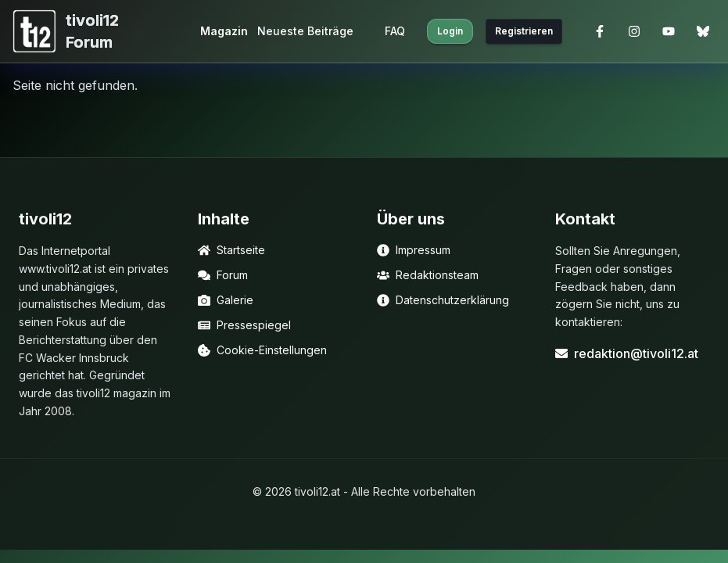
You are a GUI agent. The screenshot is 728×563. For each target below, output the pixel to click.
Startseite (231, 250)
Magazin (224, 31)
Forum (223, 275)
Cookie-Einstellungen (262, 350)
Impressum (414, 250)
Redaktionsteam (428, 275)
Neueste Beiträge (305, 31)
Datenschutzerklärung (443, 300)
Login (450, 31)
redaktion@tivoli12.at (627, 353)
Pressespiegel (244, 325)
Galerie (226, 300)
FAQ (395, 31)
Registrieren (524, 31)
